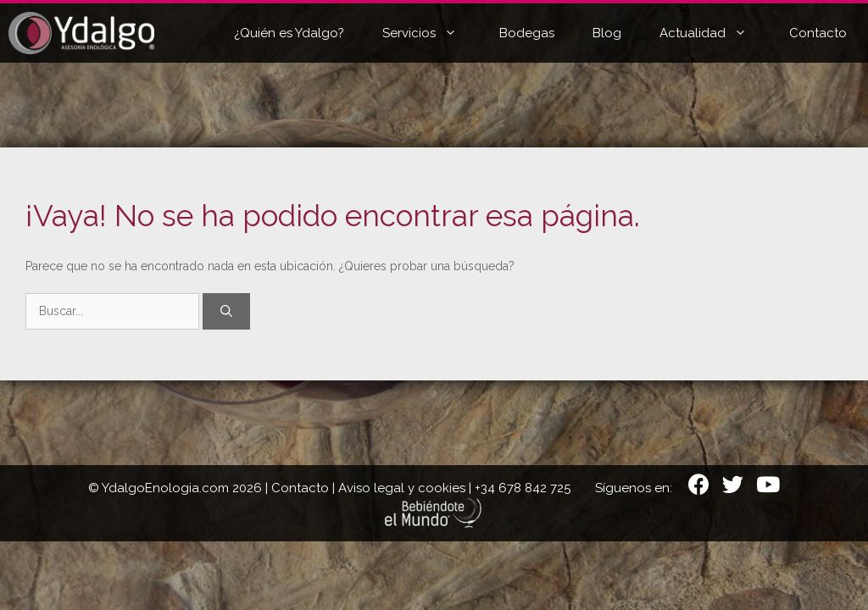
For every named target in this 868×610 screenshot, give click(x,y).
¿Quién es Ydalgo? (289, 33)
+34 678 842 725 (523, 488)
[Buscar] (226, 311)
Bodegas (527, 33)
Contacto (818, 33)
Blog (607, 33)
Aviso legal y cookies (402, 488)
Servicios (432, 33)
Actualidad (716, 33)
